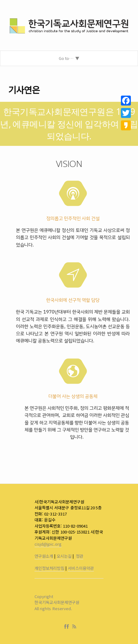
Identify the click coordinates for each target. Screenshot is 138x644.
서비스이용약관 (81, 568)
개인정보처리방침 (49, 568)
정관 (80, 556)
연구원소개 (44, 556)
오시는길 (64, 556)
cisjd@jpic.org (48, 544)
